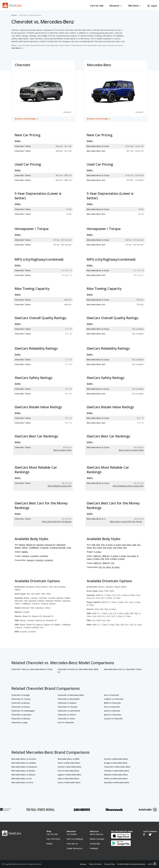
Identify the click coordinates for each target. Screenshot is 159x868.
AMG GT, (98, 556)
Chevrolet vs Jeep (19, 722)
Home (14, 15)
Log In (152, 6)
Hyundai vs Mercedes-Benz (117, 782)
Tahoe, (25, 548)
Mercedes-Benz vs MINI (69, 759)
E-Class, (96, 559)
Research (116, 6)
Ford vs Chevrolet (66, 722)
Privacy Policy (110, 864)
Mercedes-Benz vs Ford (22, 782)
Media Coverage (97, 839)
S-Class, (114, 559)
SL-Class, (107, 567)
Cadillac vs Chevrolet (114, 699)
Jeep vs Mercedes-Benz (68, 779)
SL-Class (116, 567)
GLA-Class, (127, 545)
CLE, (100, 567)
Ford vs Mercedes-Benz (68, 771)
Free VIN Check (53, 839)
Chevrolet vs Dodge (20, 695)
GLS (125, 548)
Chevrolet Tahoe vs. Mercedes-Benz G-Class (32, 669)
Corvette (44, 556)
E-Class (98, 552)
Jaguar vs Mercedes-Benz (70, 775)
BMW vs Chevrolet (112, 703)
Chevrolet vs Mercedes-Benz (71, 695)
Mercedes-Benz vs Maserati (24, 767)
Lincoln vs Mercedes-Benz (116, 759)
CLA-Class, (132, 556)
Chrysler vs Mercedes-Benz (117, 771)
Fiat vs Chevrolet (112, 707)
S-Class (121, 559)
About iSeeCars (97, 834)
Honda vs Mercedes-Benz (69, 767)
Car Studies (72, 834)
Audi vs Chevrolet (112, 711)
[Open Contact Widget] (155, 864)
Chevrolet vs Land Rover (69, 711)
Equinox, (40, 545)
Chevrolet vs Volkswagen (23, 711)
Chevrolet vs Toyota (21, 699)
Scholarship (95, 844)
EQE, (98, 545)
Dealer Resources (75, 848)
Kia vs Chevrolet (112, 695)
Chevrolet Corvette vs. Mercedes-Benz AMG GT (78, 671)
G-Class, (110, 545)
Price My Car (72, 844)
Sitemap (83, 864)
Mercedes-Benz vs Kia (22, 779)
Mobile (49, 844)
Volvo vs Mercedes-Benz (69, 763)
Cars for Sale (97, 6)
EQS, (103, 545)
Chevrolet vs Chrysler (68, 707)
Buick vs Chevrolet (113, 715)
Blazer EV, (31, 545)
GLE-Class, (108, 548)
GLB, (134, 545)
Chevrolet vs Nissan (21, 703)
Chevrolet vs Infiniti (67, 715)
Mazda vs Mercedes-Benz (116, 775)
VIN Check (135, 6)
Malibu (25, 552)
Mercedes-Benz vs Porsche (24, 759)
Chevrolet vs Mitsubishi (69, 699)
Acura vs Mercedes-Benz (69, 782)
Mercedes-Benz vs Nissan (23, 771)
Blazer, (23, 545)
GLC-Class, (98, 548)
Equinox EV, (50, 545)
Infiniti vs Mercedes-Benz (116, 779)
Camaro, (26, 556)
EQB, (94, 545)
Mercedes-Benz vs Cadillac (24, 763)
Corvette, (35, 556)
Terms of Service (95, 864)
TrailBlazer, (34, 548)
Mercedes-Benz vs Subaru (23, 775)
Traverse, (44, 548)
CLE (113, 563)
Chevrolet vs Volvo (66, 719)
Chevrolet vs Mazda (21, 719)
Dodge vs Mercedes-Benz (116, 763)
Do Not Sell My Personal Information (131, 864)
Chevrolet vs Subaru (67, 703)
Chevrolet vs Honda (21, 707)
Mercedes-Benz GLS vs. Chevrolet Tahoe (123, 669)
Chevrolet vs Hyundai (21, 715)
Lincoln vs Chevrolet (113, 719)
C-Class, (115, 556)
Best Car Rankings (75, 839)
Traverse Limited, (58, 548)
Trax (69, 548)
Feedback (94, 848)
